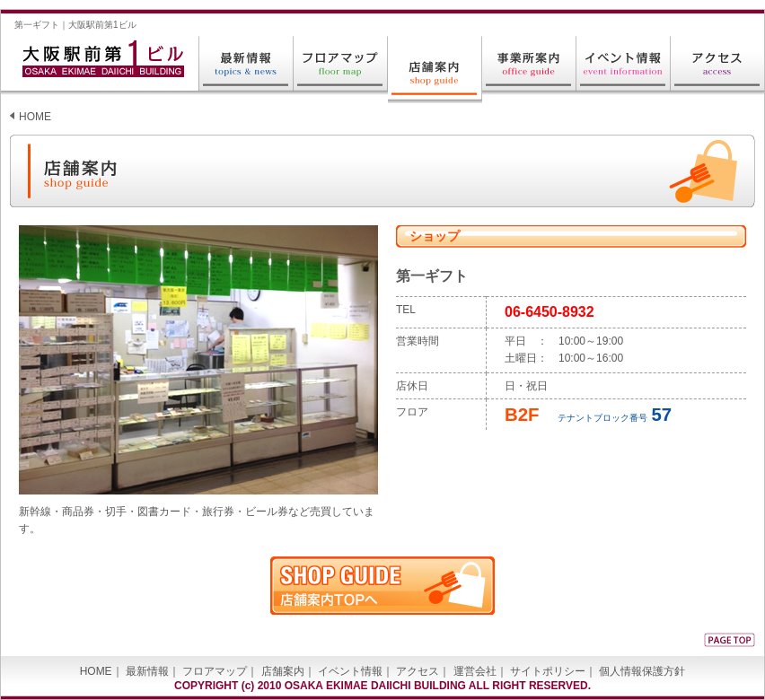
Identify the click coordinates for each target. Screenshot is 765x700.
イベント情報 (350, 671)
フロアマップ (215, 671)
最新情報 (147, 671)
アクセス (418, 671)
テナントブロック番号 (588, 418)
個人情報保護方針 (642, 671)
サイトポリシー (548, 671)
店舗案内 (283, 671)
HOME (35, 117)
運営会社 (475, 671)
